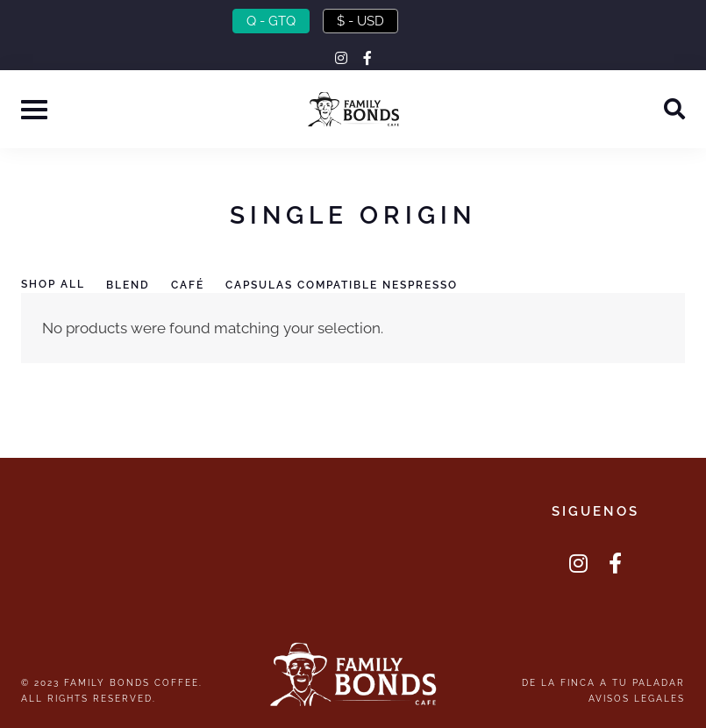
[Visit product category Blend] (139, 286)
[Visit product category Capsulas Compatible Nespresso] (352, 286)
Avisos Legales (637, 698)
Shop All (53, 284)
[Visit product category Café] (198, 286)
